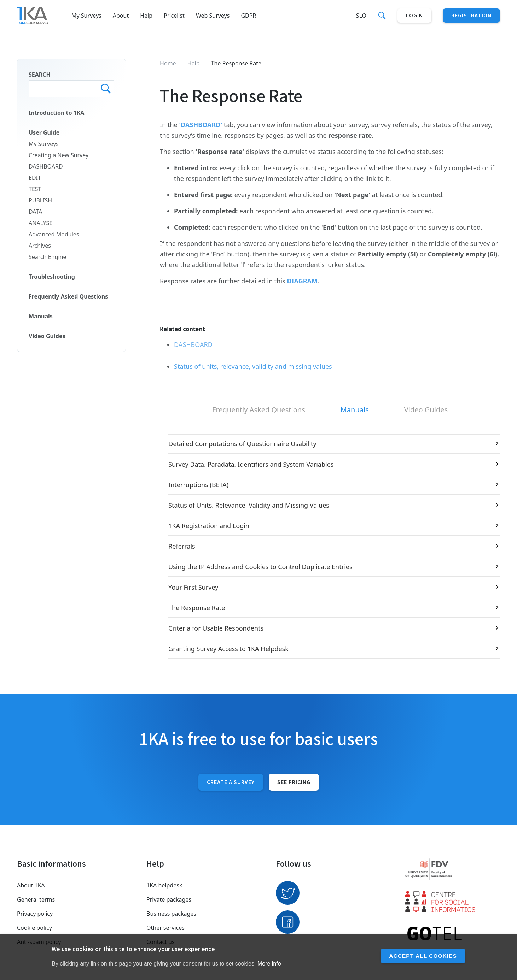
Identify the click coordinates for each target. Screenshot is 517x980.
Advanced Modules (54, 234)
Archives (40, 246)
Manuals (41, 316)
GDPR (248, 16)
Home (168, 63)
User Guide (44, 132)
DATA (35, 212)
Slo (361, 16)
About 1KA (31, 885)
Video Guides (47, 336)
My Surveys (86, 16)
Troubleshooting (52, 277)
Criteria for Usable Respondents (216, 628)
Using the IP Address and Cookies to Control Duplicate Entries (260, 567)
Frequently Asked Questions (68, 296)
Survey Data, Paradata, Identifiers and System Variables (251, 464)
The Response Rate (197, 608)
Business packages (171, 914)
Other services (165, 928)
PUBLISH (40, 200)
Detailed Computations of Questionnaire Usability (242, 444)
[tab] (259, 410)
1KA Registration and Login (209, 526)
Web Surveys (213, 16)
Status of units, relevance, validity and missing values (253, 366)
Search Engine (47, 257)
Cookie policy (34, 928)
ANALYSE (40, 223)
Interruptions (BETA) (198, 485)
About (121, 16)
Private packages (169, 899)
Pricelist (174, 16)
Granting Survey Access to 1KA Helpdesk (228, 649)
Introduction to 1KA (56, 113)
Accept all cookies (422, 956)
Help (146, 16)
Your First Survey (193, 587)
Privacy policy (35, 914)
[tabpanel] (330, 546)
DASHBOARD (46, 166)
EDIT (35, 178)
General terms (36, 899)
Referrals (182, 546)
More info (269, 964)
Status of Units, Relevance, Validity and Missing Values (249, 505)
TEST (35, 189)
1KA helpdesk (164, 885)
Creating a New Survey (59, 155)
